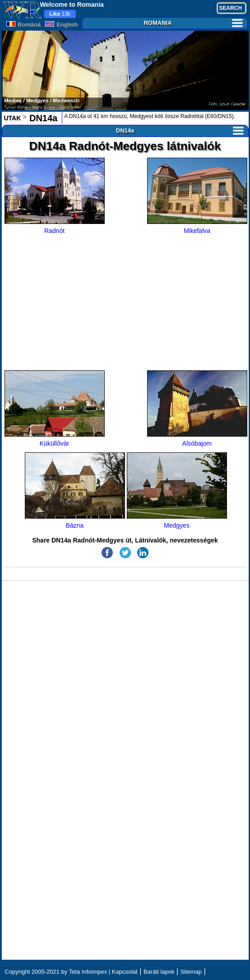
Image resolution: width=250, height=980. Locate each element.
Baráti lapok (159, 972)
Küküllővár (55, 409)
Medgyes (177, 491)
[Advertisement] (125, 303)
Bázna (75, 491)
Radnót (55, 196)
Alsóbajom (197, 409)
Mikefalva (197, 196)
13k (60, 14)
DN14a (42, 118)
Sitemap (191, 972)
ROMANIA (193, 23)
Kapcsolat (125, 972)
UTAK (13, 118)
